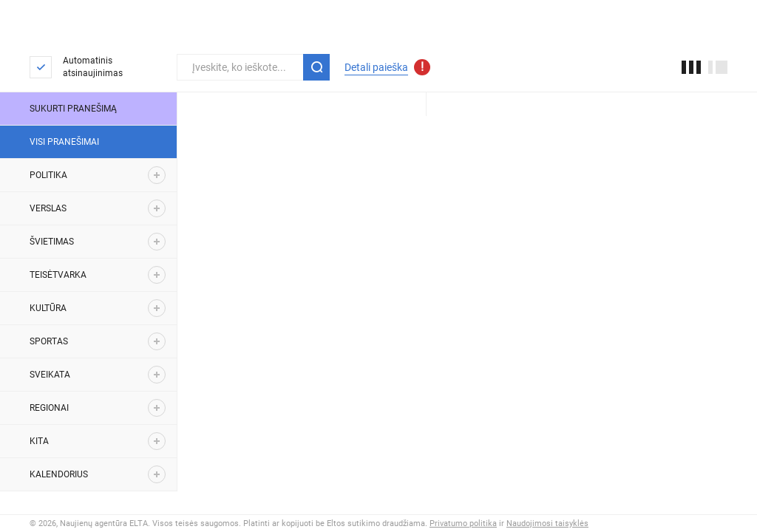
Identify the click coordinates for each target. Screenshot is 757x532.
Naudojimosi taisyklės (547, 524)
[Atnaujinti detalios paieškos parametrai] (422, 67)
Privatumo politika (463, 524)
